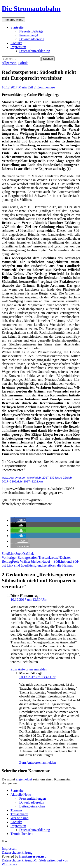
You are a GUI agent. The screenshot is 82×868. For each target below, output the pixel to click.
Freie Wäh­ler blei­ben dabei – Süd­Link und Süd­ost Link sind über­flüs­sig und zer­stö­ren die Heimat (40, 561)
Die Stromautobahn (31, 8)
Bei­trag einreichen (32, 806)
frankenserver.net (32, 856)
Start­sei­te (17, 27)
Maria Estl (26, 87)
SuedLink (9, 554)
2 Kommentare (44, 87)
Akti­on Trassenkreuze (30, 558)
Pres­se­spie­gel (29, 35)
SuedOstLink (24, 554)
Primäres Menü (13, 20)
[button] (18, 520)
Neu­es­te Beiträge (31, 31)
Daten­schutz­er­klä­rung (35, 51)
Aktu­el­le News (21, 794)
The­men (16, 810)
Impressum (10, 849)
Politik (23, 63)
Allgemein (9, 63)
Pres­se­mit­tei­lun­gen (33, 798)
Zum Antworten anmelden (29, 669)
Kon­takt (16, 43)
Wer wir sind (19, 818)
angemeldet (24, 779)
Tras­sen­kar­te (19, 814)
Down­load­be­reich (32, 39)
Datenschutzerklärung (17, 852)
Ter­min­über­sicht (22, 834)
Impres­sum (18, 47)
